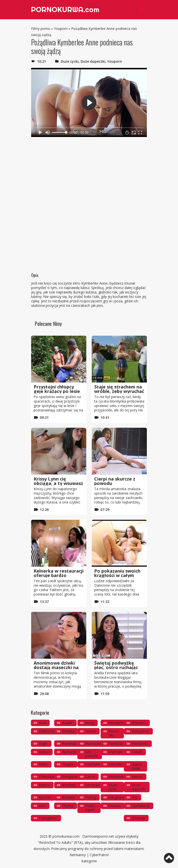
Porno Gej (113, 733)
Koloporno (140, 731)
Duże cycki (70, 61)
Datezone (47, 731)
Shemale (115, 752)
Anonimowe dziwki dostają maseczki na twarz (56, 667)
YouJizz (68, 764)
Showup (138, 818)
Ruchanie (69, 752)
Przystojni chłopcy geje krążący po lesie (57, 389)
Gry (134, 797)
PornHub (69, 743)
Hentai (90, 731)
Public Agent (90, 808)
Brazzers (139, 723)
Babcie (44, 785)
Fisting (90, 797)
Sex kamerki (92, 754)
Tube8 (137, 752)
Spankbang (141, 806)
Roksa (44, 752)
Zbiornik (115, 764)
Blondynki (116, 723)
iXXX (42, 806)
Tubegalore (48, 818)
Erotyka (68, 731)
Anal (42, 723)
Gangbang (117, 797)
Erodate (68, 797)
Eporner (45, 797)
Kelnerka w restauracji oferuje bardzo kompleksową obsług (59, 575)
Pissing (68, 806)
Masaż (137, 777)
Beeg (89, 723)
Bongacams (72, 777)
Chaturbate (48, 777)
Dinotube (93, 785)
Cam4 (90, 777)
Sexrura (115, 806)
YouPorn (92, 764)
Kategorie (89, 861)
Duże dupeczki (93, 61)
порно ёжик (137, 766)
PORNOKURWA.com (66, 10)
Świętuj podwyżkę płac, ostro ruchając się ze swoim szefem (117, 667)
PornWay (116, 743)
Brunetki (69, 785)
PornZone (140, 743)
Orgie (43, 743)
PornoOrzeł (95, 743)
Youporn (61, 29)
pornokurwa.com (66, 836)
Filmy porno (41, 29)
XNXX (43, 764)
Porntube (116, 777)
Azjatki (67, 723)
